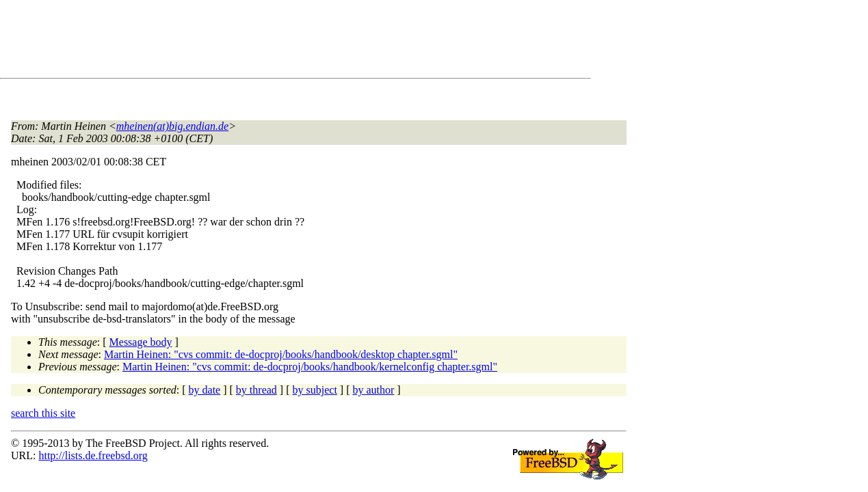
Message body (141, 342)
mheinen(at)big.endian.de (172, 126)
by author (373, 390)
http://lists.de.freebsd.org (93, 455)
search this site (43, 413)
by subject (315, 390)
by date (205, 390)
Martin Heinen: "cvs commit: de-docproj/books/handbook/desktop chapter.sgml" (281, 354)
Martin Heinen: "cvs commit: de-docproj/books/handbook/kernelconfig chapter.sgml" (310, 367)
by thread (257, 390)
